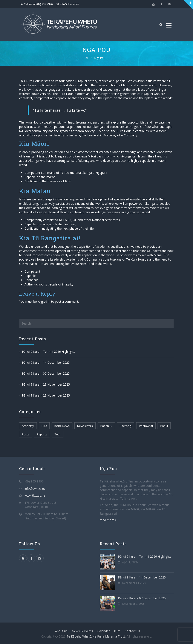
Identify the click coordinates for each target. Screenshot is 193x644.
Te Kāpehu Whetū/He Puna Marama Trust (96, 636)
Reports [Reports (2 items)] (42, 434)
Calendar (103, 631)
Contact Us (132, 631)
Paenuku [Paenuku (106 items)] (106, 426)
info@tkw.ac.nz (70, 4)
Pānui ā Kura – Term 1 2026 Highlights (49, 352)
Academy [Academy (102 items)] (28, 426)
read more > (108, 520)
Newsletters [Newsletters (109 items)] (85, 426)
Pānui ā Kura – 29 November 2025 (46, 384)
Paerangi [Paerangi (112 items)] (126, 426)
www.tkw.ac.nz (35, 495)
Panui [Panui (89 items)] (164, 426)
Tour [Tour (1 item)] (58, 434)
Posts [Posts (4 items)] (26, 434)
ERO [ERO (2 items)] (44, 426)
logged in (44, 301)
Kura (117, 631)
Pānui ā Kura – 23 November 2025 (46, 395)
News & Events (82, 631)
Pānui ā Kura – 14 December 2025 (46, 362)
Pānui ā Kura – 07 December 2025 (46, 373)
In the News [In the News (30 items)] (62, 426)
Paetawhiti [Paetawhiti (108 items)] (146, 426)
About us (61, 631)
